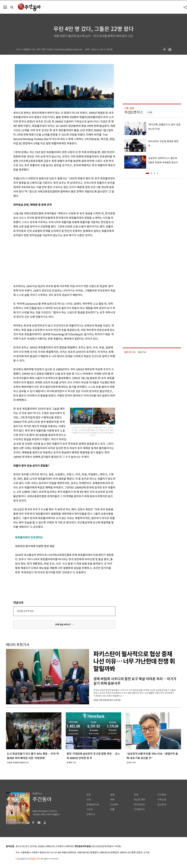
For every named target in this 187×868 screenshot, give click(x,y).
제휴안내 (50, 846)
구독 (150, 112)
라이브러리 (139, 805)
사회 (89, 800)
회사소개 (20, 846)
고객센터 (60, 846)
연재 (136, 795)
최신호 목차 (140, 800)
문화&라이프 (93, 805)
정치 (89, 795)
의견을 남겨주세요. (25, 611)
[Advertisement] (57, 260)
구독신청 (162, 800)
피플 (112, 809)
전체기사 (91, 814)
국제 (112, 800)
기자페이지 (139, 809)
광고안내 (162, 805)
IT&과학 (114, 805)
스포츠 (90, 809)
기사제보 (162, 795)
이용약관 (69, 846)
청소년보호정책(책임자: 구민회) (107, 846)
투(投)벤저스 (134, 112)
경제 (112, 795)
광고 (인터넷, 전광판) (35, 846)
